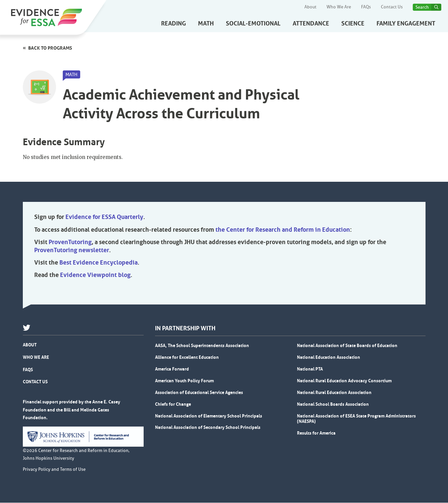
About (310, 7)
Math (206, 23)
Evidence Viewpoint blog (95, 275)
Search (422, 7)
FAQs (366, 7)
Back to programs (50, 48)
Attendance (311, 23)
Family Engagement (406, 23)
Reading (173, 23)
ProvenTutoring (70, 242)
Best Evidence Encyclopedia (98, 263)
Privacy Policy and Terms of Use (54, 470)
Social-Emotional (253, 23)
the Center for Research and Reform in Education (283, 230)
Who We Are (339, 7)
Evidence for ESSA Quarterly (104, 217)
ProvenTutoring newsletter (72, 250)
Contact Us (392, 7)
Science (353, 23)
